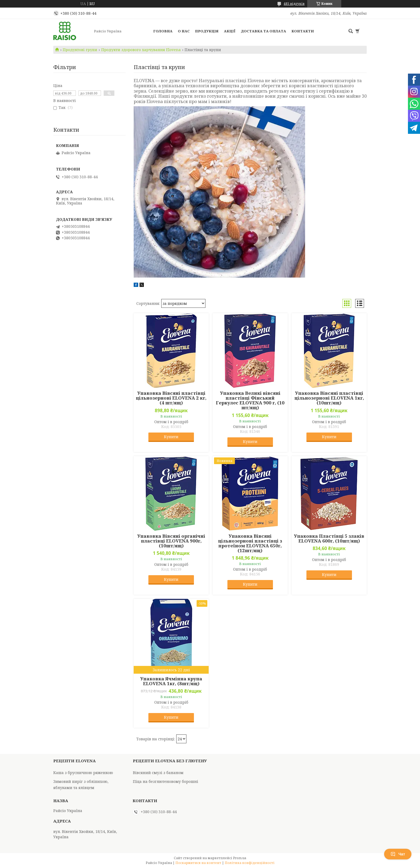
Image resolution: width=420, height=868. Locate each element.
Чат (398, 854)
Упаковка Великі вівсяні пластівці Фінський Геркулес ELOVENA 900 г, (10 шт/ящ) (250, 400)
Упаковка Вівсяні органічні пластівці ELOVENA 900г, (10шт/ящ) (171, 541)
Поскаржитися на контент (198, 863)
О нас (184, 31)
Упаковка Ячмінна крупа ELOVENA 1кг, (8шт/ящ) (171, 681)
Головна (163, 31)
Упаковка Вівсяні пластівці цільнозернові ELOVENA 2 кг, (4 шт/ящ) (171, 398)
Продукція (207, 31)
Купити (171, 437)
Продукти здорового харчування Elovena (141, 50)
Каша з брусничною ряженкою (83, 773)
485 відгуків (294, 4)
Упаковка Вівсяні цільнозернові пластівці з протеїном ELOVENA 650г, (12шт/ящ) (250, 543)
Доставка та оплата (263, 31)
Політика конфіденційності (250, 863)
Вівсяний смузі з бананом (158, 773)
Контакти (303, 31)
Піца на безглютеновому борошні (166, 781)
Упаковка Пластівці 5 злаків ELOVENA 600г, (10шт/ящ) (329, 539)
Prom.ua (240, 858)
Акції (230, 31)
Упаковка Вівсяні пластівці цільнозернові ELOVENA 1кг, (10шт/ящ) (329, 398)
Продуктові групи (80, 50)
